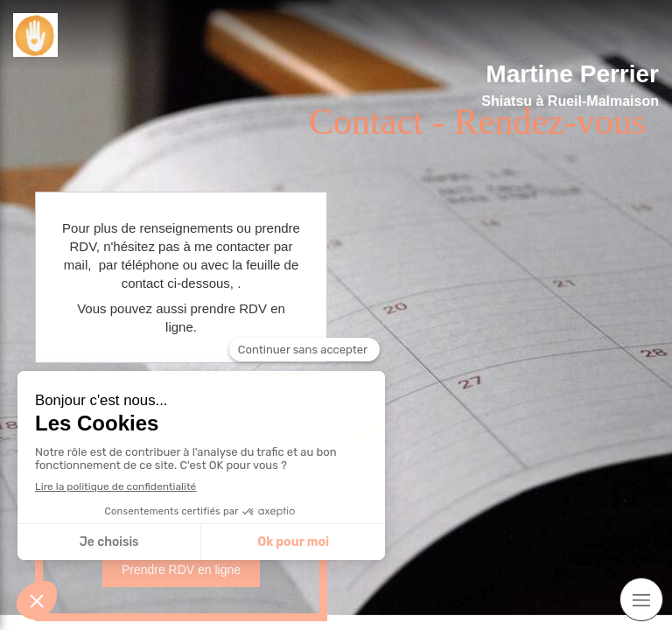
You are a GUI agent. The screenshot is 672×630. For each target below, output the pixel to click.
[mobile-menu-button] (641, 599)
